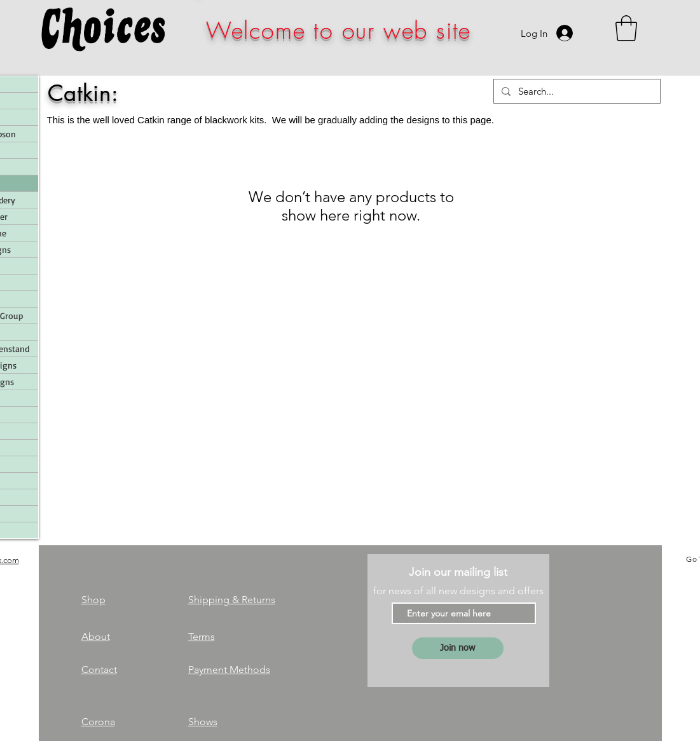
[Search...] (576, 91)
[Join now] (458, 648)
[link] (626, 28)
